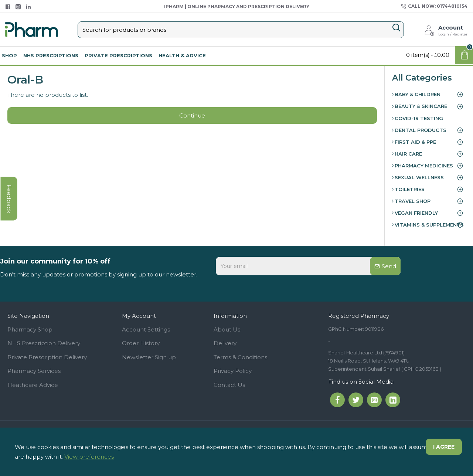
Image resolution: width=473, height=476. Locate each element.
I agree (444, 447)
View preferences (89, 457)
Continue (192, 115)
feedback (9, 199)
